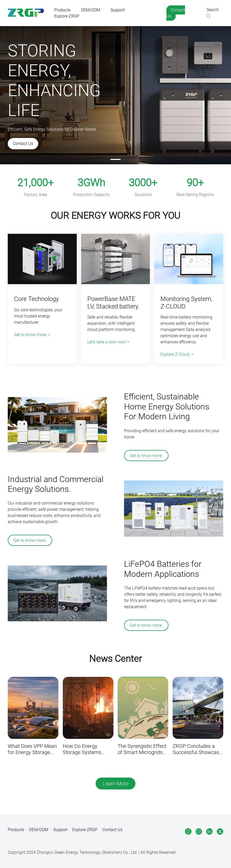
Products (62, 10)
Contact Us (176, 13)
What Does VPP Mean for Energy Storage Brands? (32, 749)
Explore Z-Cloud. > (177, 354)
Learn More (115, 784)
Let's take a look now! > (108, 342)
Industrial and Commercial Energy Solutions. (56, 484)
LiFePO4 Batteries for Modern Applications (163, 569)
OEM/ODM (91, 10)
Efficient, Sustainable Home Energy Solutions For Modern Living (167, 406)
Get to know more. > (32, 335)
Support (118, 10)
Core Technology (36, 299)
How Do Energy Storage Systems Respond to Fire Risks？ (82, 749)
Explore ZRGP (67, 16)
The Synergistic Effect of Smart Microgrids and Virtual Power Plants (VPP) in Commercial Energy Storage (142, 749)
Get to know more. (146, 456)
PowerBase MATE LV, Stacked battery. (113, 303)
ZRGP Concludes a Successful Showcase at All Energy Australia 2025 (197, 749)
